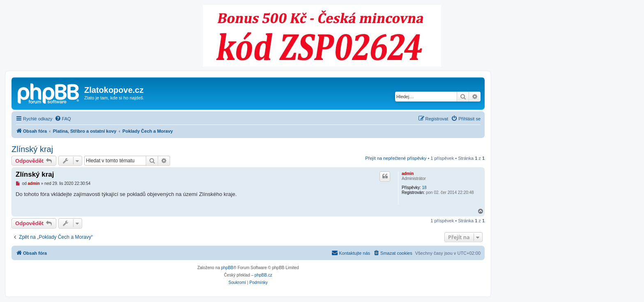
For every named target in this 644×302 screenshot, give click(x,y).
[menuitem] (63, 119)
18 (424, 188)
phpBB (227, 268)
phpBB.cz (263, 275)
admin (408, 174)
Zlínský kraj (32, 149)
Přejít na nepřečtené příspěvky (396, 158)
